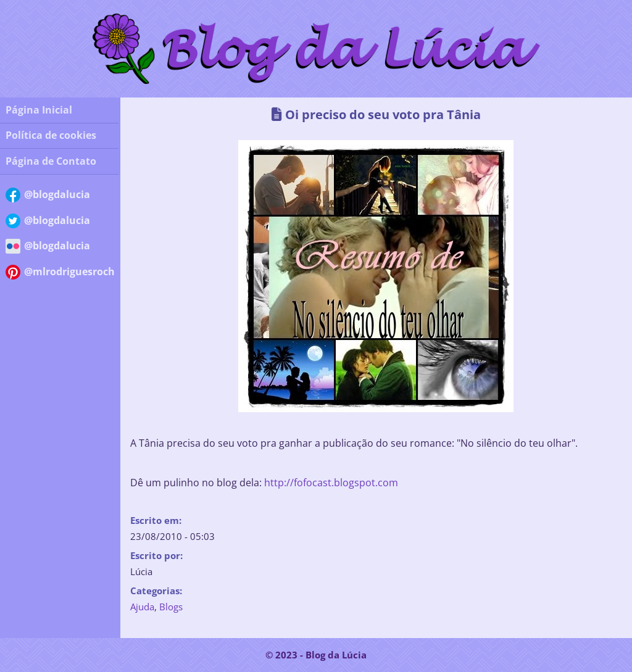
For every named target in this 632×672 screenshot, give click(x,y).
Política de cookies (51, 135)
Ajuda (142, 607)
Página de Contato (51, 161)
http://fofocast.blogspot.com (331, 483)
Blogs (171, 607)
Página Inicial (39, 110)
